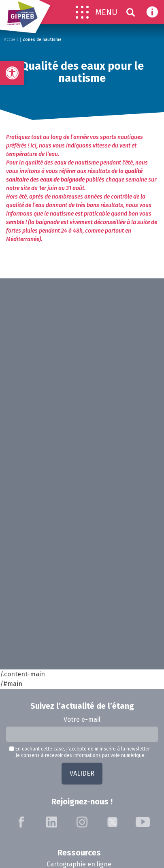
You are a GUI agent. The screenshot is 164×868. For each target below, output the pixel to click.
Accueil (11, 40)
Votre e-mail (82, 719)
